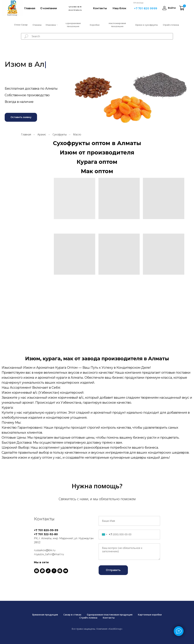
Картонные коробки (150, 615)
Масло (77, 135)
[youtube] (66, 571)
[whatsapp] (42, 571)
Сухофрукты (60, 135)
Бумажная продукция (45, 615)
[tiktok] (48, 571)
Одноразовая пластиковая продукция (110, 615)
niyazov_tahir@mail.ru (49, 554)
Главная (26, 135)
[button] (21, 117)
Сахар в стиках (72, 615)
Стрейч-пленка (88, 618)
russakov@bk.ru (45, 550)
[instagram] (37, 571)
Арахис (42, 135)
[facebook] (54, 571)
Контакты (109, 618)
